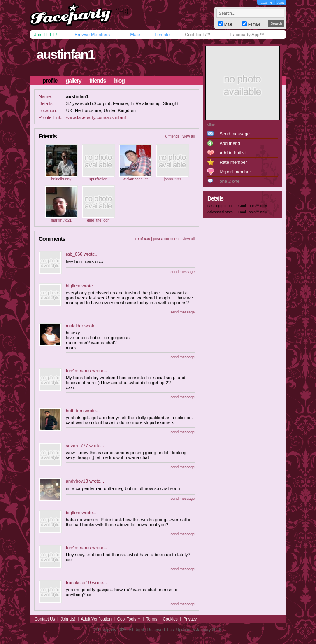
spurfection (98, 179)
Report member (235, 172)
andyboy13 (77, 481)
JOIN (281, 3)
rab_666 (74, 254)
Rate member (234, 162)
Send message (235, 134)
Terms (152, 619)
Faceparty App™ (247, 35)
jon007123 (172, 179)
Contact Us (45, 619)
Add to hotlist (233, 153)
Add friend (230, 143)
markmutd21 (61, 220)
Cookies (170, 619)
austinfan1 (65, 54)
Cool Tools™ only (253, 206)
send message (182, 272)
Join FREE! (46, 35)
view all (188, 136)
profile (50, 81)
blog (119, 81)
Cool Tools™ (197, 35)
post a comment (166, 239)
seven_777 (77, 446)
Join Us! (68, 619)
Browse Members (92, 35)
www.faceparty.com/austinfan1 (97, 117)
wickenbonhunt (135, 179)
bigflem (73, 286)
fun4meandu (78, 371)
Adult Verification (96, 619)
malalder (74, 326)
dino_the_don (99, 220)
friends (98, 81)
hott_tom (75, 411)
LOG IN (266, 3)
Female (162, 35)
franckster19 (78, 583)
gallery (73, 81)
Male (135, 35)
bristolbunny (62, 179)
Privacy (190, 619)
